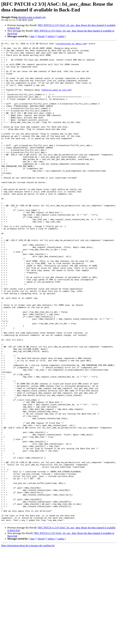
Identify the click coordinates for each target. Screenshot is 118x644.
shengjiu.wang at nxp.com (56, 99)
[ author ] (61, 36)
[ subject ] (51, 36)
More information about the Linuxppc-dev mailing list (28, 641)
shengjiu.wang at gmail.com (32, 17)
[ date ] (32, 36)
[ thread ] (41, 36)
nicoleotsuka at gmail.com (71, 44)
